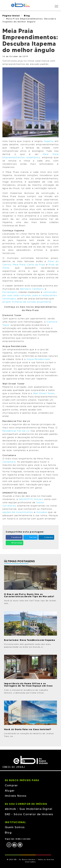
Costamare (9, 462)
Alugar (10, 791)
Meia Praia (19, 265)
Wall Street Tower (44, 393)
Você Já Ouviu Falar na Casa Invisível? (28, 729)
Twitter (30, 537)
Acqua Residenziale (38, 359)
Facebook (14, 537)
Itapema (49, 141)
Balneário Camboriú (32, 289)
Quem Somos (15, 827)
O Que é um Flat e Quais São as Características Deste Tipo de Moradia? (29, 595)
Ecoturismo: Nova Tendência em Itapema (30, 640)
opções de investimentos (18, 512)
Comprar (11, 785)
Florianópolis (10, 292)
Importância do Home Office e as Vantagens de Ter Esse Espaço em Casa (28, 685)
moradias (42, 512)
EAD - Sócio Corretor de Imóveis (29, 814)
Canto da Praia (36, 265)
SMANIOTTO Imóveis (31, 499)
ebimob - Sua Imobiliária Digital (29, 809)
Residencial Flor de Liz (16, 431)
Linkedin (46, 537)
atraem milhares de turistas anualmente (27, 302)
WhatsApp (14, 543)
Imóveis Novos (16, 796)
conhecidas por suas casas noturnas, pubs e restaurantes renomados (30, 295)
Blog (27, 16)
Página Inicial (11, 16)
